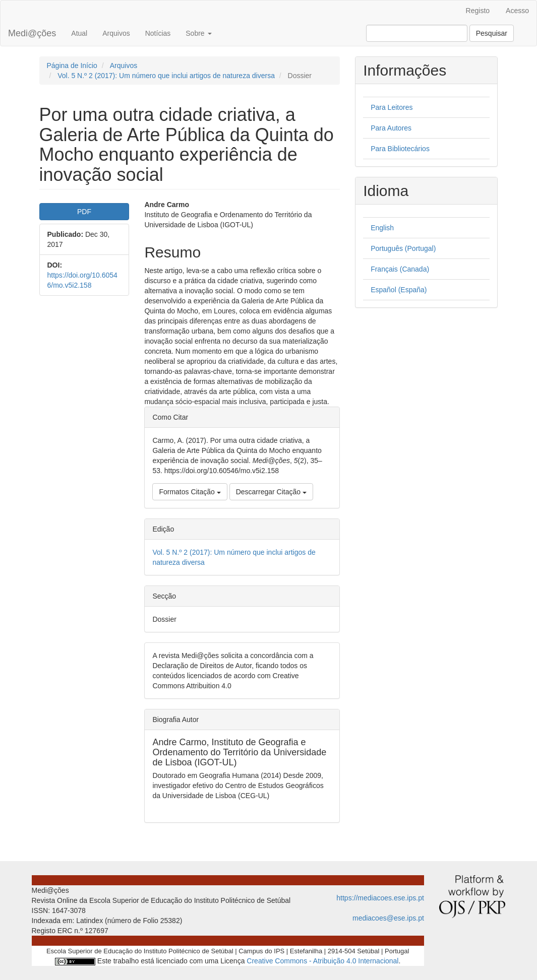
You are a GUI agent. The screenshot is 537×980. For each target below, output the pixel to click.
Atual (79, 33)
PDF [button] (84, 212)
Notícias (158, 33)
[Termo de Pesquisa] (417, 33)
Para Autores (391, 128)
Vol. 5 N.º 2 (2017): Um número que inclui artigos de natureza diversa (166, 76)
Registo (478, 11)
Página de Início (72, 66)
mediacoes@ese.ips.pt (388, 918)
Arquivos (116, 33)
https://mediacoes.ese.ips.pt (380, 898)
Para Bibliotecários (400, 149)
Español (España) (399, 290)
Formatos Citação (190, 492)
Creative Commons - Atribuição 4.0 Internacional (322, 961)
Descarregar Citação (271, 492)
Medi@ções (32, 33)
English (382, 228)
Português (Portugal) (403, 248)
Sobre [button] (198, 33)
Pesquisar (492, 33)
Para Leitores (392, 107)
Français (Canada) (400, 269)
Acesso (517, 11)
